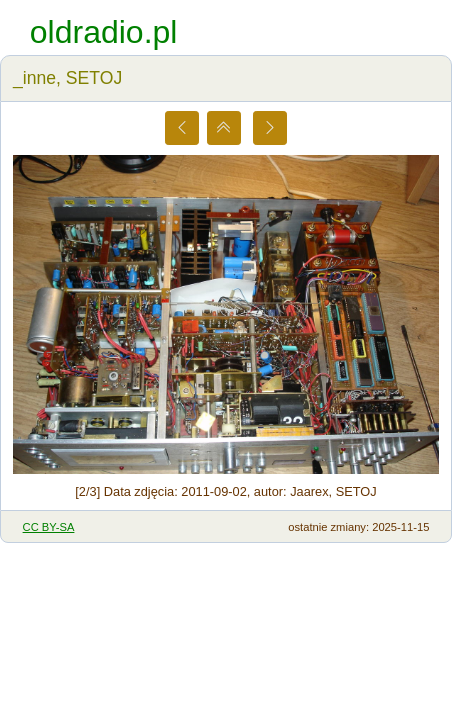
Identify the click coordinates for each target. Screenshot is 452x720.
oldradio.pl (104, 32)
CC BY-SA (49, 527)
